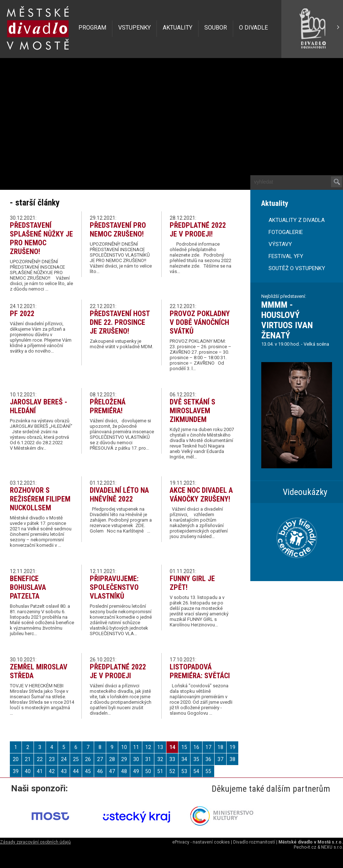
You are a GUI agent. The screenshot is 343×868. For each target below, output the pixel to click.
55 (208, 771)
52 (172, 771)
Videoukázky (305, 492)
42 (52, 771)
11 (136, 747)
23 (52, 759)
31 (148, 759)
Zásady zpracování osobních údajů (35, 842)
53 (184, 771)
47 (112, 771)
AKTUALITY (178, 28)
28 (112, 759)
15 (184, 747)
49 (136, 771)
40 (28, 771)
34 (184, 759)
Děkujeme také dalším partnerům (271, 789)
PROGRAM (92, 28)
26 (88, 759)
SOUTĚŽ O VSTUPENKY (297, 268)
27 (100, 759)
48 (124, 771)
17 (208, 747)
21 (28, 759)
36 (208, 759)
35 (196, 759)
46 (100, 771)
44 (76, 771)
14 (172, 747)
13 (160, 747)
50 (148, 771)
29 (124, 759)
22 (40, 759)
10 (124, 747)
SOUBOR (216, 28)
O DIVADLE (253, 28)
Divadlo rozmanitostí (254, 842)
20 (16, 759)
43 (64, 771)
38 (232, 759)
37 (220, 759)
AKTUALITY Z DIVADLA (297, 220)
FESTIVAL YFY (286, 256)
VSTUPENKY (134, 28)
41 (40, 771)
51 (160, 771)
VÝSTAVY (280, 244)
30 (136, 759)
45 (88, 771)
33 (172, 759)
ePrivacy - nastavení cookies (201, 842)
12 (148, 747)
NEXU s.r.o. (332, 847)
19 (232, 747)
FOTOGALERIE (286, 232)
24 (64, 759)
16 (196, 747)
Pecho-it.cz (305, 847)
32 (160, 759)
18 (220, 747)
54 (196, 771)
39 (16, 771)
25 (76, 759)
